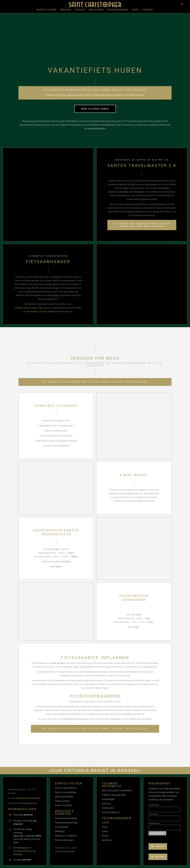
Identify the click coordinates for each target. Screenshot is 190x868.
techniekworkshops (23, 851)
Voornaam (153, 814)
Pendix (105, 836)
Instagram (158, 857)
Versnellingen (108, 799)
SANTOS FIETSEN (47, 10)
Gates (105, 831)
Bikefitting (60, 831)
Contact (148, 10)
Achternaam (154, 823)
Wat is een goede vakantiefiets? (117, 791)
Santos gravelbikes (64, 797)
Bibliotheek (96, 10)
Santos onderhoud (111, 812)
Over (135, 10)
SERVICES (66, 10)
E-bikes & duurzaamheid (114, 795)
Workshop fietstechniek (66, 823)
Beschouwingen (118, 10)
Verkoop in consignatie (66, 836)
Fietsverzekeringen (64, 840)
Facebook (158, 846)
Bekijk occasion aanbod (95, 109)
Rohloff (105, 823)
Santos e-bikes (62, 801)
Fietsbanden (108, 808)
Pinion (105, 827)
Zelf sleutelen (62, 827)
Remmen (106, 804)
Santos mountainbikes (66, 792)
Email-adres (154, 805)
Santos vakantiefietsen (66, 788)
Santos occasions (64, 805)
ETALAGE (80, 10)
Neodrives (107, 840)
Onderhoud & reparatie (66, 818)
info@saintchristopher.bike (28, 798)
